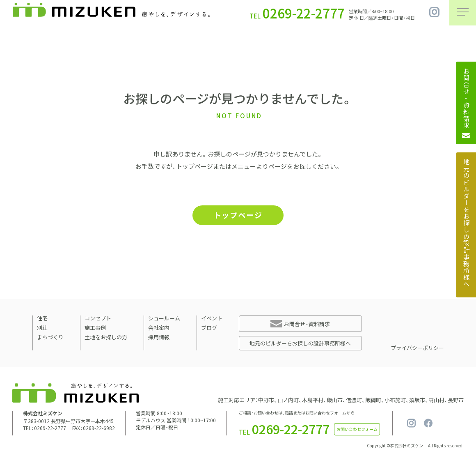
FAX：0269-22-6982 (94, 429)
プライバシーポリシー (417, 349)
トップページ (238, 215)
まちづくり (50, 338)
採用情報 (159, 338)
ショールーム (164, 319)
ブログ (209, 328)
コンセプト (98, 319)
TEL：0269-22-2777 (45, 429)
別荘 (42, 328)
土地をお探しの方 (106, 338)
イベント (212, 319)
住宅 (42, 319)
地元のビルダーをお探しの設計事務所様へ (300, 344)
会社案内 (159, 328)
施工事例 (95, 328)
